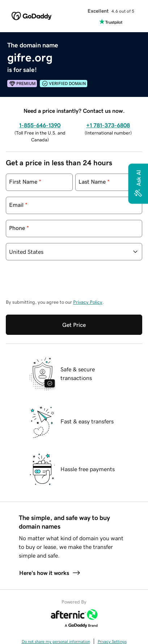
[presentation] (61, 283)
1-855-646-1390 (40, 125)
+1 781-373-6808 (108, 125)
